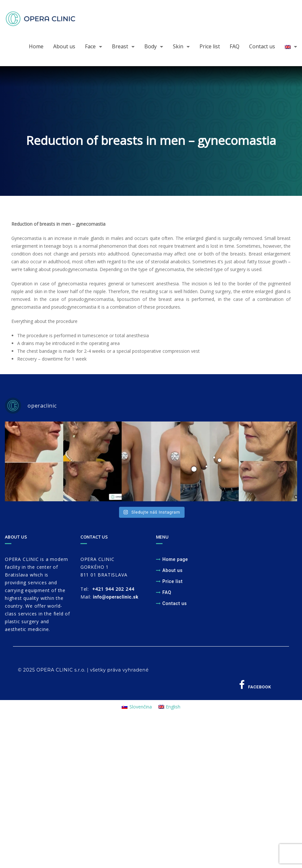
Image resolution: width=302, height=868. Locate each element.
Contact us (262, 46)
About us (64, 46)
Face (90, 46)
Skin (178, 46)
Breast (120, 46)
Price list (210, 46)
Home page (175, 559)
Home (36, 46)
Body (151, 46)
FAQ (235, 46)
